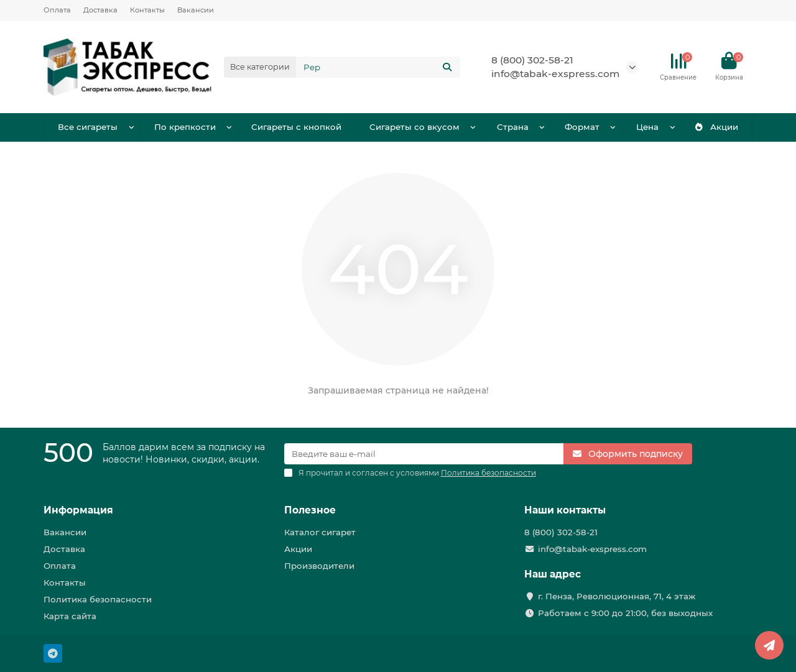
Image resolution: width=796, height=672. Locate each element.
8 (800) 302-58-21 (532, 60)
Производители (319, 566)
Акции (716, 127)
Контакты (147, 10)
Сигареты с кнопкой (296, 127)
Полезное (310, 510)
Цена (647, 127)
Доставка (100, 10)
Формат (582, 127)
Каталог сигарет (320, 532)
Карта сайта (70, 616)
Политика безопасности (98, 599)
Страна (513, 127)
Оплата (57, 10)
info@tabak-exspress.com (555, 74)
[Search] (378, 67)
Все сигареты (88, 127)
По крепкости (185, 127)
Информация (78, 510)
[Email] (424, 454)
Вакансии (196, 10)
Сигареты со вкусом (414, 127)
